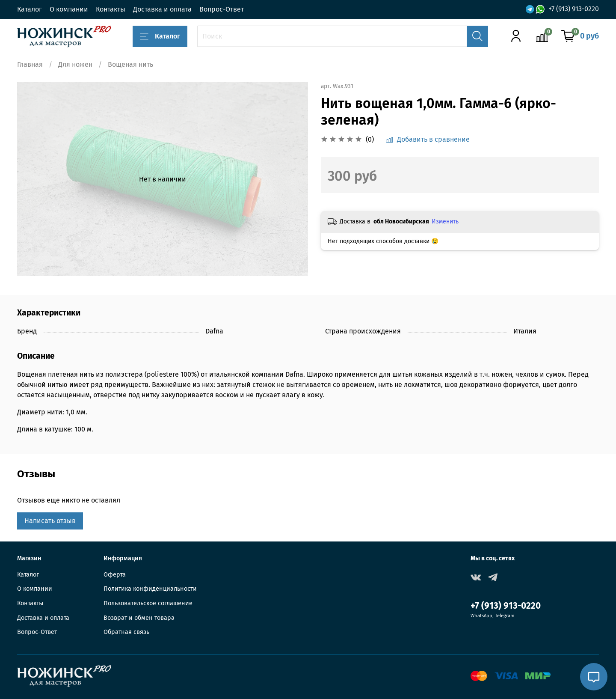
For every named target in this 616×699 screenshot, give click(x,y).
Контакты (111, 9)
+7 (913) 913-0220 (574, 9)
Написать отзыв (50, 521)
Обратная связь (126, 632)
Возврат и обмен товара (139, 618)
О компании (69, 9)
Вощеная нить (130, 64)
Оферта (115, 575)
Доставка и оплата (162, 9)
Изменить (445, 222)
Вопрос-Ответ (222, 9)
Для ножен (75, 64)
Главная (30, 64)
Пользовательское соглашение (148, 603)
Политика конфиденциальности (150, 589)
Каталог (30, 9)
